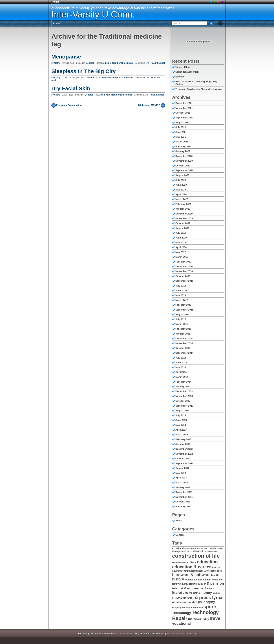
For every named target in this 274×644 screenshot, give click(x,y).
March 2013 (182, 434)
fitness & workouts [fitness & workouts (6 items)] (206, 571)
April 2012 (181, 478)
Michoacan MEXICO (149, 105)
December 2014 (184, 338)
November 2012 (184, 454)
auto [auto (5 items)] (206, 548)
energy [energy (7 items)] (216, 567)
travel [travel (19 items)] (216, 618)
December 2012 (184, 449)
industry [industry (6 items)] (184, 584)
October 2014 (183, 348)
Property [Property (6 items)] (177, 608)
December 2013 (184, 391)
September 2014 (184, 353)
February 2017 (183, 262)
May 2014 (181, 367)
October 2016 (183, 276)
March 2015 (182, 324)
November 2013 (184, 396)
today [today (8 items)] (205, 619)
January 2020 (183, 209)
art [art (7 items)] (174, 548)
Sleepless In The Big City (84, 71)
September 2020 (184, 170)
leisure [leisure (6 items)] (210, 589)
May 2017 (181, 252)
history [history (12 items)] (178, 579)
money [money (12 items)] (206, 593)
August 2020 (182, 175)
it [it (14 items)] (205, 588)
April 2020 (181, 194)
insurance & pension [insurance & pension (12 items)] (206, 583)
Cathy (57, 63)
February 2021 (183, 147)
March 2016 (182, 300)
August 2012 (182, 468)
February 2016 (183, 305)
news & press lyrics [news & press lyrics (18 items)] (203, 598)
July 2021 (181, 127)
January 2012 (183, 487)
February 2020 (183, 204)
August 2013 (182, 410)
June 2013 (181, 420)
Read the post (158, 63)
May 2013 (181, 425)
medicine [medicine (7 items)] (194, 593)
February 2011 (183, 507)
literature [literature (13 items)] (180, 592)
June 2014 (181, 362)
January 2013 (183, 444)
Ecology (180, 77)
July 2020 (181, 180)
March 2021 (182, 142)
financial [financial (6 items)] (191, 571)
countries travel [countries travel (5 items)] (179, 563)
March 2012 (182, 483)
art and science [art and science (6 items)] (184, 548)
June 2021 (181, 132)
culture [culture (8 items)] (192, 562)
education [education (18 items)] (207, 562)
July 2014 (181, 358)
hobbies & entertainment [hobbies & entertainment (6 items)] (198, 580)
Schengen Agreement (187, 72)
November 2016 (184, 271)
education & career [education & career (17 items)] (192, 567)
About (56, 23)
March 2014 (182, 377)
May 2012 (181, 473)
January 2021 (183, 151)
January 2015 (183, 334)
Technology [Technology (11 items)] (182, 613)
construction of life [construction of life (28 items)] (196, 556)
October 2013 (183, 401)
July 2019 (181, 233)
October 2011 (183, 502)
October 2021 (183, 113)
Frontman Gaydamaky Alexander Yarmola (199, 89)
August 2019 (182, 228)
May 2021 (181, 137)
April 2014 (181, 372)
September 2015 (184, 310)
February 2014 (183, 382)
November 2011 (184, 497)
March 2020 (182, 199)
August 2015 (182, 314)
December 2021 (184, 103)
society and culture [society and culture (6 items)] (192, 608)
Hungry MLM (183, 67)
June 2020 (181, 185)
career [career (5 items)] (190, 551)
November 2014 (184, 343)
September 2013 (184, 406)
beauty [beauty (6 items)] (212, 548)
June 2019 (181, 238)
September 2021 (184, 118)
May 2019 (181, 242)
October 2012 (183, 458)
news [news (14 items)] (177, 598)
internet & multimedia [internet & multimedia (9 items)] (188, 588)
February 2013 (183, 439)
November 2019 (184, 218)
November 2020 (184, 161)
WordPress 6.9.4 (123, 633)
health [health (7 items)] (215, 575)
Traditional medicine (122, 63)
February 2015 (183, 329)
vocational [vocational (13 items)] (181, 623)
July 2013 (181, 415)
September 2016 (184, 281)
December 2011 (184, 492)
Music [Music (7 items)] (216, 593)
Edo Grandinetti (176, 633)
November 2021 (184, 108)
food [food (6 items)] (220, 571)
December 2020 (184, 156)
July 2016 (181, 286)
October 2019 (183, 223)
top (195, 633)
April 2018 (181, 247)
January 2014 (183, 386)
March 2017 (182, 257)
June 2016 (181, 290)
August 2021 (182, 122)
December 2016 (184, 266)
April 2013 (181, 430)
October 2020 (183, 166)
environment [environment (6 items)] (179, 571)
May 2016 (181, 295)
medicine (106, 63)
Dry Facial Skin (71, 88)
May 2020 (181, 190)
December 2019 (184, 214)
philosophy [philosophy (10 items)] (206, 602)
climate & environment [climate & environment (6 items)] (205, 551)
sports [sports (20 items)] (211, 607)
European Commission (69, 105)
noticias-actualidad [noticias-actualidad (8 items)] (185, 602)
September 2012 (184, 463)
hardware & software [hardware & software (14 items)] (191, 575)
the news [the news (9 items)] (194, 619)
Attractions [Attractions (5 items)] (198, 548)
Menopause (66, 57)
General (90, 63)
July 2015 (181, 319)
